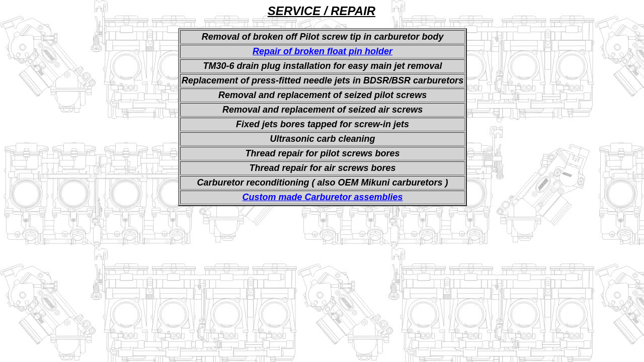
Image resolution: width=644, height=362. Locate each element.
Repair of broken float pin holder (323, 51)
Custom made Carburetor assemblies (323, 197)
